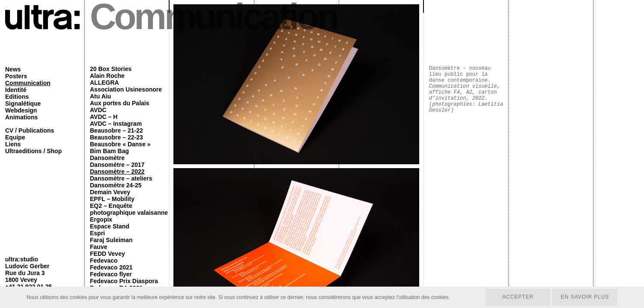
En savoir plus (585, 297)
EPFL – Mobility (112, 199)
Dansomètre (107, 158)
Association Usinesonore (126, 89)
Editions (17, 97)
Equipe (15, 137)
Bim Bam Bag (109, 151)
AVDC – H (104, 117)
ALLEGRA (104, 83)
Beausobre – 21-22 (116, 130)
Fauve (98, 247)
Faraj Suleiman (111, 240)
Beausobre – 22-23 (116, 137)
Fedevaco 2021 (111, 267)
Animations (21, 117)
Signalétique (23, 104)
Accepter (517, 297)
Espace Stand (110, 226)
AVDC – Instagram (116, 124)
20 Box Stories (111, 69)
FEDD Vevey (107, 254)
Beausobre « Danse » (120, 144)
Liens (13, 144)
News (13, 69)
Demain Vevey (110, 192)
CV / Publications (30, 130)
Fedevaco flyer (111, 274)
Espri (97, 233)
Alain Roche (107, 76)
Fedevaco (104, 261)
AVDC (98, 110)
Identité (16, 90)
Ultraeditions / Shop (33, 151)
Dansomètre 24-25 (116, 185)
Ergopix (101, 219)
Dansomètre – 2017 (117, 165)
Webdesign (21, 110)
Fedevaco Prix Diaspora (124, 281)
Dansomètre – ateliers (121, 178)
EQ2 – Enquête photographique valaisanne (129, 209)
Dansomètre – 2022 (117, 172)
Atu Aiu (100, 96)
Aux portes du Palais (119, 103)
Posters (16, 76)
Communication (28, 83)
